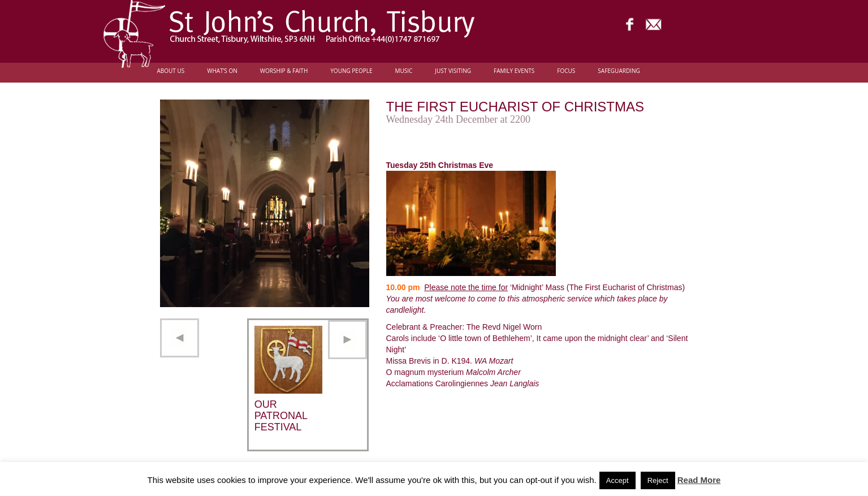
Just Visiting (453, 71)
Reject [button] (658, 480)
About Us (171, 71)
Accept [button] (617, 480)
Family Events (514, 71)
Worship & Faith (284, 71)
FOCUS (566, 71)
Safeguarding (619, 71)
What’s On (222, 71)
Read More (699, 480)
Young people (351, 71)
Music (403, 71)
